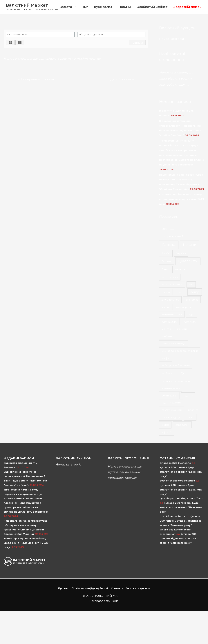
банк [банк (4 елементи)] (165, 269)
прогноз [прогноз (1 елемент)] (193, 410)
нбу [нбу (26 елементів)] (181, 373)
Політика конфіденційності (90, 588)
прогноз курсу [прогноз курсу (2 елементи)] (171, 417)
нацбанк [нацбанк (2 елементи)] (167, 373)
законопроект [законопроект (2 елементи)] (184, 307)
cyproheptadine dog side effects (181, 498)
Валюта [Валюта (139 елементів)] (169, 245)
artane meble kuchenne (175, 463)
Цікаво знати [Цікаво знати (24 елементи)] (188, 261)
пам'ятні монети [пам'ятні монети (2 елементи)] (172, 410)
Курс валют (103, 7)
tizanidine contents (172, 516)
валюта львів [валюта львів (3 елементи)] (170, 277)
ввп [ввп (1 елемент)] (191, 285)
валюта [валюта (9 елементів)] (180, 269)
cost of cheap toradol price (177, 481)
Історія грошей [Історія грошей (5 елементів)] (172, 236)
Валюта (66, 7)
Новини (125, 7)
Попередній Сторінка (36, 79)
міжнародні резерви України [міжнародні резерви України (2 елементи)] (180, 351)
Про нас (64, 588)
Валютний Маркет (27, 5)
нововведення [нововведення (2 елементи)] (171, 388)
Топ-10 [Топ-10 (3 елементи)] (166, 253)
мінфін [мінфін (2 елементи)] (166, 358)
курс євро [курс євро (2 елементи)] (190, 322)
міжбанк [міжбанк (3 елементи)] (167, 336)
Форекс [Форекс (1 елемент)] (167, 261)
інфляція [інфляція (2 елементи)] (167, 432)
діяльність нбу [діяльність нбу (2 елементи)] (170, 300)
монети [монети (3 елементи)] (182, 329)
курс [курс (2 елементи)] (191, 314)
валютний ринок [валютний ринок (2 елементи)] (172, 285)
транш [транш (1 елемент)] (190, 417)
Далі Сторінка (122, 79)
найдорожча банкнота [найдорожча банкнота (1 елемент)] (176, 365)
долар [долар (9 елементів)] (195, 292)
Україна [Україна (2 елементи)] (181, 253)
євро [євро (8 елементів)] (165, 425)
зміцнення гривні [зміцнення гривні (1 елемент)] (172, 314)
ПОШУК (137, 43)
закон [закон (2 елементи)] (165, 307)
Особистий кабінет (152, 7)
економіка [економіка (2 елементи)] (192, 300)
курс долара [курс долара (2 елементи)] (169, 322)
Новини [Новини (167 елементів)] (190, 245)
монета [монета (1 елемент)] (166, 329)
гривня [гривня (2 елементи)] (166, 292)
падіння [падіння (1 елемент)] (188, 396)
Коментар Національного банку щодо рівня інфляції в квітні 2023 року (181, 199)
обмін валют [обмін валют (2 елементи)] (169, 396)
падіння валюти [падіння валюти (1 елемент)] (171, 403)
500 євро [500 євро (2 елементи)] (168, 229)
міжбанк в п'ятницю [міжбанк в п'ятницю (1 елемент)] (174, 344)
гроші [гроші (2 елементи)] (180, 292)
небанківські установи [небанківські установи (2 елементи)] (176, 381)
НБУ (85, 7)
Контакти (117, 588)
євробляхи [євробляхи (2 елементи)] (182, 425)
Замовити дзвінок (138, 588)
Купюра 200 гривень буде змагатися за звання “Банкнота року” (181, 472)
